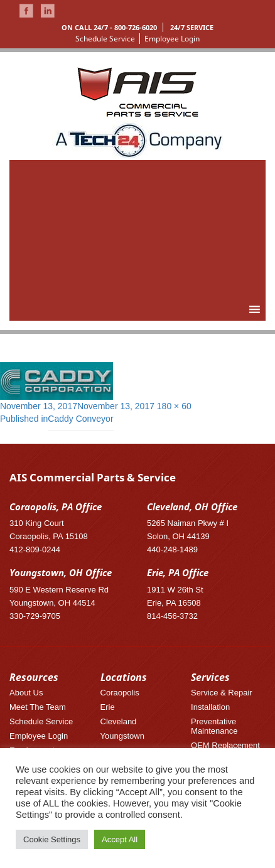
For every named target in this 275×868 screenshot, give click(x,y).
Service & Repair (222, 693)
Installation (210, 707)
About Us (26, 693)
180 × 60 (174, 406)
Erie (108, 707)
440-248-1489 (172, 549)
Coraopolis (120, 693)
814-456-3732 (172, 616)
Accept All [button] (120, 839)
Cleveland (119, 721)
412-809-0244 (35, 549)
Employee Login (172, 39)
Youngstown (122, 736)
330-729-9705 (35, 616)
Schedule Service (105, 39)
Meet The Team (38, 707)
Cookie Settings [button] (52, 839)
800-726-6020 (136, 27)
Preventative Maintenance (214, 726)
